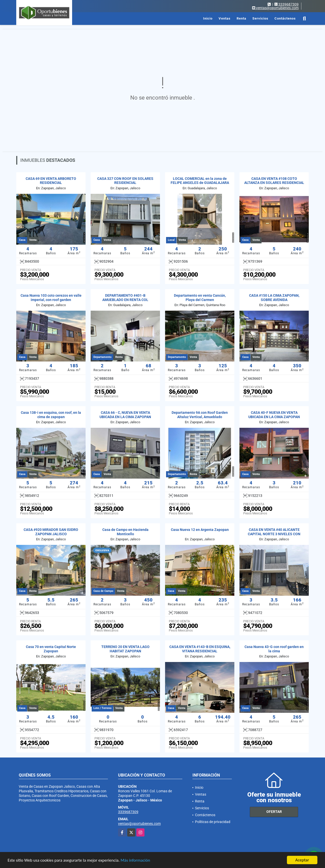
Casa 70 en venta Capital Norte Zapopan (51, 649)
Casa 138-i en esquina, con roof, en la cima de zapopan (51, 415)
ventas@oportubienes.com (139, 824)
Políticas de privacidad (213, 822)
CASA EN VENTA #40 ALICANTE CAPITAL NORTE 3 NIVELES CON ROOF (274, 534)
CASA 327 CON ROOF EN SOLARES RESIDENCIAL (125, 181)
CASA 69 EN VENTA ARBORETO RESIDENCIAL (51, 181)
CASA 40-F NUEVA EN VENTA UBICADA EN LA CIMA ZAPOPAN (274, 415)
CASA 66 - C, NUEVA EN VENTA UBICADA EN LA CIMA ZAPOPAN (125, 415)
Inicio (208, 18)
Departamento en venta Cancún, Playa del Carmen (200, 298)
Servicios (260, 18)
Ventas (225, 18)
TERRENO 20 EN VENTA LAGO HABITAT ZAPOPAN (125, 649)
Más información (135, 860)
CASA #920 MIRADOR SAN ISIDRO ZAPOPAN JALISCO (51, 532)
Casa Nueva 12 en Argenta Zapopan (200, 530)
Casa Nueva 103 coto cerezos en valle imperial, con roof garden (51, 298)
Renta (241, 18)
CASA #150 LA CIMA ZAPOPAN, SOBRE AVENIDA (274, 298)
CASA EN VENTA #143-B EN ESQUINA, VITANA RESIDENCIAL (200, 649)
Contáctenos (285, 18)
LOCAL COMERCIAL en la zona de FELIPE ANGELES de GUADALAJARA (200, 181)
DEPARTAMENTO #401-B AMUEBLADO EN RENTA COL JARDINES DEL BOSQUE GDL (125, 300)
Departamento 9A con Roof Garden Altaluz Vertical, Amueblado (200, 415)
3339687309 (288, 4)
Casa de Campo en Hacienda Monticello (125, 532)
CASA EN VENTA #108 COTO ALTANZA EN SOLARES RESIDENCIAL (274, 181)
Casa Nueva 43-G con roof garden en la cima (274, 649)
